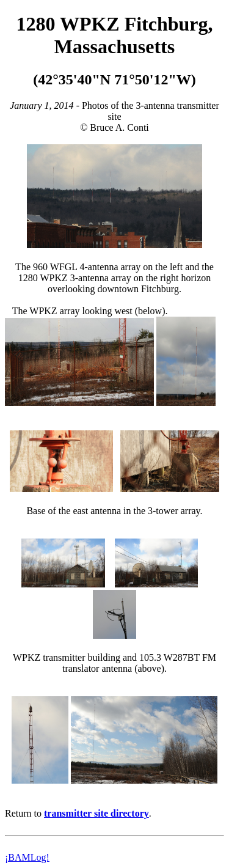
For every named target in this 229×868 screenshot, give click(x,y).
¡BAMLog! (27, 857)
